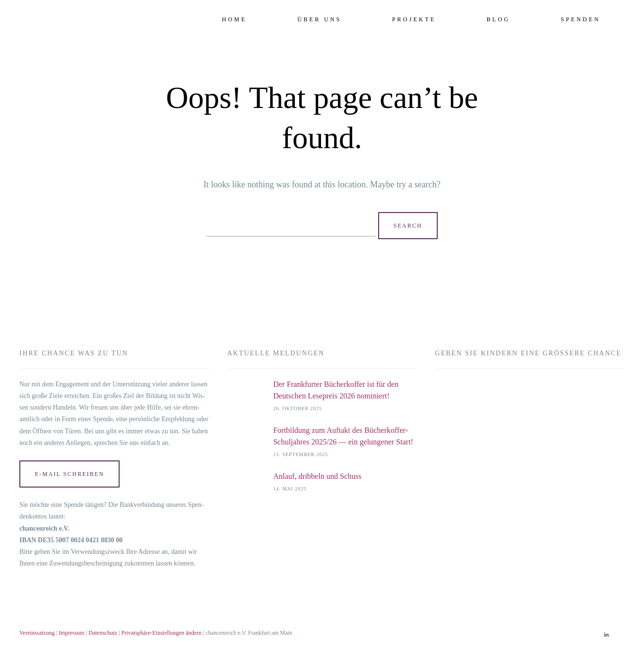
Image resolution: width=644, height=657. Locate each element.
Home (234, 19)
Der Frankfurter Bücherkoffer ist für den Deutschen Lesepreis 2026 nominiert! (336, 390)
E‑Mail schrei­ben (69, 474)
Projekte (414, 19)
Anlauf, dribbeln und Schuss (318, 476)
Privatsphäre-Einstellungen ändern (162, 633)
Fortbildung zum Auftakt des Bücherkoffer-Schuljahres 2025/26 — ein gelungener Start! (343, 436)
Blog (498, 19)
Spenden (581, 19)
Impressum (71, 633)
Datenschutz (103, 633)
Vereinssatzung (37, 633)
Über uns (319, 19)
